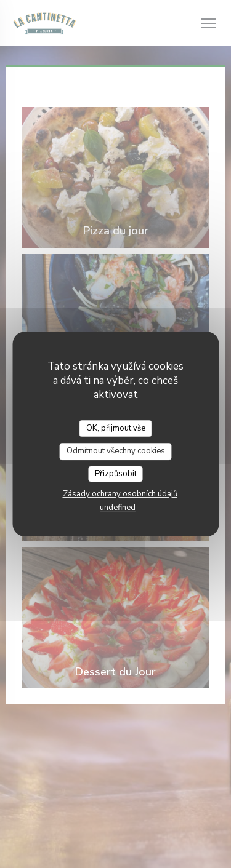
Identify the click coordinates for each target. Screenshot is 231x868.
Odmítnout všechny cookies (116, 451)
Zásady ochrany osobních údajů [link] (120, 494)
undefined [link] (118, 508)
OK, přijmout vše (116, 428)
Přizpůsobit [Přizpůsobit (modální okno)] (116, 474)
